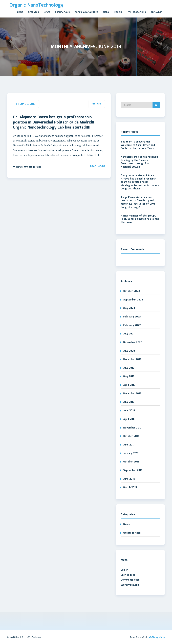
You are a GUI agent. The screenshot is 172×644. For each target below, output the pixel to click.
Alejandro (157, 13)
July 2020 (129, 351)
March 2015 (130, 488)
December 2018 (132, 394)
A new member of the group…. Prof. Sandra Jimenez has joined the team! (140, 219)
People (118, 13)
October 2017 (131, 436)
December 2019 (132, 360)
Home (20, 13)
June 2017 (129, 445)
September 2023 (133, 300)
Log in (124, 570)
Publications (62, 13)
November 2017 (132, 428)
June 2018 (129, 411)
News (47, 13)
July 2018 (129, 402)
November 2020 (133, 342)
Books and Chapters (86, 13)
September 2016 (133, 470)
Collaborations (137, 13)
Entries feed (128, 575)
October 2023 (132, 291)
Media (106, 13)
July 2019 (129, 368)
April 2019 (129, 385)
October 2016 (131, 462)
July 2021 (129, 334)
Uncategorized (33, 167)
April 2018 (129, 419)
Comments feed (130, 580)
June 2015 (129, 479)
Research (33, 13)
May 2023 (129, 308)
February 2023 (132, 317)
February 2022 (132, 325)
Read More (97, 167)
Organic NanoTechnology (36, 5)
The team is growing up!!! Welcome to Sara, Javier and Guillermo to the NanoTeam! (138, 145)
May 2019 (129, 377)
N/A (99, 104)
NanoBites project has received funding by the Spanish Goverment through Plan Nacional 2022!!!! (139, 162)
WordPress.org (130, 585)
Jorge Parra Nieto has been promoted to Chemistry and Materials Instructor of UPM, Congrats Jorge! (138, 202)
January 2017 (131, 453)
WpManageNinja (157, 637)
